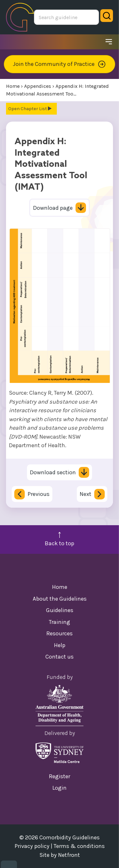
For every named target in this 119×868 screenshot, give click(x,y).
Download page (60, 208)
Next (92, 494)
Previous (32, 494)
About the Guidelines (60, 599)
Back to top (60, 543)
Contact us (60, 657)
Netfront (69, 855)
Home (60, 587)
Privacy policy (32, 846)
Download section (60, 472)
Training (60, 622)
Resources (60, 633)
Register (60, 776)
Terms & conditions (79, 846)
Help (60, 645)
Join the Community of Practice (60, 64)
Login (60, 788)
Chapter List (37, 109)
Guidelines (60, 610)
